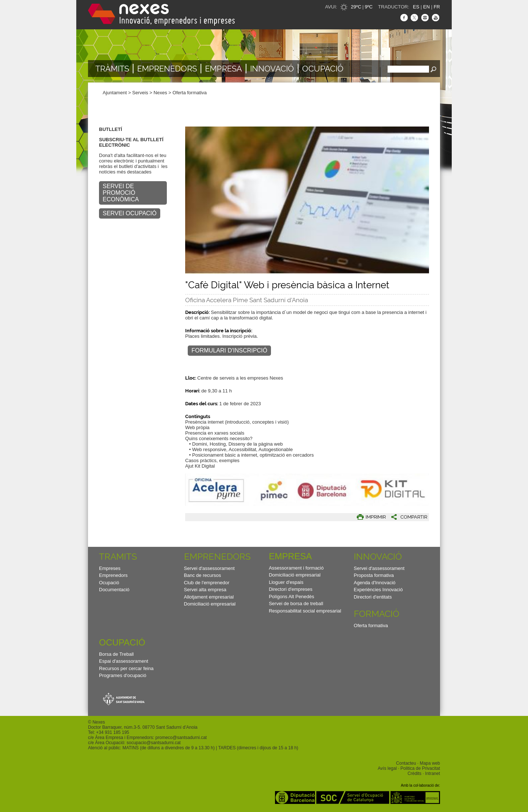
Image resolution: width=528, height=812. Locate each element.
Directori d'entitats (373, 597)
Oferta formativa (190, 93)
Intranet (432, 773)
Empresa (223, 69)
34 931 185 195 (114, 732)
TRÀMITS (112, 69)
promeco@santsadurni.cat (181, 738)
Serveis (140, 93)
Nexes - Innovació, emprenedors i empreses (161, 15)
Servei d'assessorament (209, 568)
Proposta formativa (374, 575)
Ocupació (323, 69)
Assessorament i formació (296, 568)
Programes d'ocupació (123, 675)
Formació (377, 614)
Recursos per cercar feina (126, 668)
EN (426, 7)
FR (437, 7)
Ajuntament (115, 93)
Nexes (160, 93)
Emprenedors (167, 69)
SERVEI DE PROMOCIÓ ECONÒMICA (121, 193)
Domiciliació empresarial (210, 604)
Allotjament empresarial (209, 597)
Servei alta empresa (205, 590)
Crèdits (414, 773)
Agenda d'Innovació (375, 583)
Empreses (110, 568)
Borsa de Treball (116, 654)
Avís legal (387, 768)
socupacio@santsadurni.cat (153, 743)
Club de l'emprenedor (207, 583)
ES (416, 7)
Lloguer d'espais (286, 582)
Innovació (272, 69)
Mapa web (430, 763)
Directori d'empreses (291, 589)
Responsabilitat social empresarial (305, 611)
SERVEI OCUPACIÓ (130, 213)
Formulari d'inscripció (229, 350)
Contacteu (406, 763)
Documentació (114, 590)
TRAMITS (118, 557)
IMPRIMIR (376, 517)
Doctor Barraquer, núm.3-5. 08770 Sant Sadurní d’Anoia (143, 727)
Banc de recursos (203, 575)
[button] (406, 517)
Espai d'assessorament (124, 661)
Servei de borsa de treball (296, 603)
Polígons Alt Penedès (291, 597)
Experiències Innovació (378, 590)
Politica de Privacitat (420, 768)
